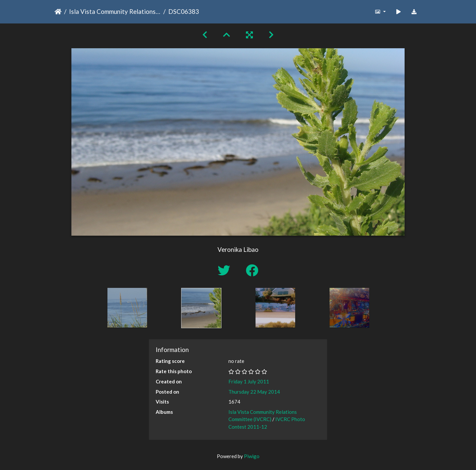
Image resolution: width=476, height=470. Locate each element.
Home (58, 12)
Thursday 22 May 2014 (254, 392)
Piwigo (252, 456)
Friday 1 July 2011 (249, 381)
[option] (127, 308)
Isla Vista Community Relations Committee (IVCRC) (115, 11)
